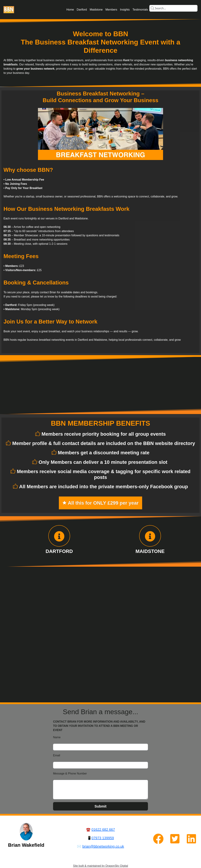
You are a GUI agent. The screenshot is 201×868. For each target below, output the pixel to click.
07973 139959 (103, 838)
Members (111, 10)
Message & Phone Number (70, 773)
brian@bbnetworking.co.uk (103, 846)
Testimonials (140, 10)
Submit (100, 806)
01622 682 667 (103, 829)
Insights (125, 10)
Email (57, 755)
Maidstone (96, 10)
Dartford (82, 10)
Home (70, 10)
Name (57, 737)
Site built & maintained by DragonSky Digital (100, 866)
